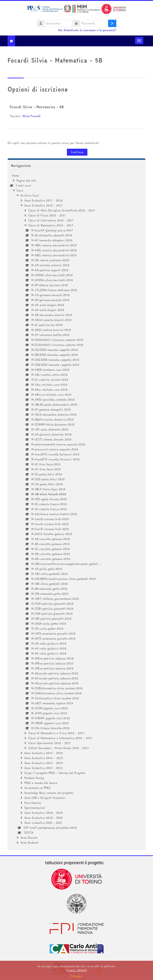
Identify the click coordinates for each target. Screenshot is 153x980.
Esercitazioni (33, 803)
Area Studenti (29, 843)
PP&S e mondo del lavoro (41, 783)
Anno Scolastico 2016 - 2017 (43, 205)
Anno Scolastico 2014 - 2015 (44, 758)
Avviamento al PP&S (37, 788)
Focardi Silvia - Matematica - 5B (37, 107)
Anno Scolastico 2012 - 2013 (43, 768)
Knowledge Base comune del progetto (49, 793)
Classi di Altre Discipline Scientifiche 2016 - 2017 (62, 210)
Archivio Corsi (30, 195)
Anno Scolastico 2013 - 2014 (44, 763)
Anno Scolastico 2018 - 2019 (44, 813)
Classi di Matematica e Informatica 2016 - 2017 (60, 738)
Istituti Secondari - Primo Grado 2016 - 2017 (59, 748)
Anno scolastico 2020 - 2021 (43, 823)
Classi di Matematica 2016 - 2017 (51, 225)
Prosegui (77, 976)
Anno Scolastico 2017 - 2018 (43, 200)
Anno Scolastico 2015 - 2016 (44, 753)
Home (16, 176)
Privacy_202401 (77, 970)
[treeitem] (76, 509)
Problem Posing (34, 778)
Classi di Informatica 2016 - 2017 (51, 220)
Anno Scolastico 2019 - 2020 (43, 818)
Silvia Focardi (32, 116)
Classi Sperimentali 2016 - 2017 (50, 743)
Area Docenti (29, 838)
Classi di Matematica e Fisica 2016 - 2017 (56, 733)
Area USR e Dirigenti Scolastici (45, 798)
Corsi (20, 190)
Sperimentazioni (35, 808)
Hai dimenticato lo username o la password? (87, 30)
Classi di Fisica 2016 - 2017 (47, 215)
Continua (77, 152)
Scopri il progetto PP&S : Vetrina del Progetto (55, 773)
